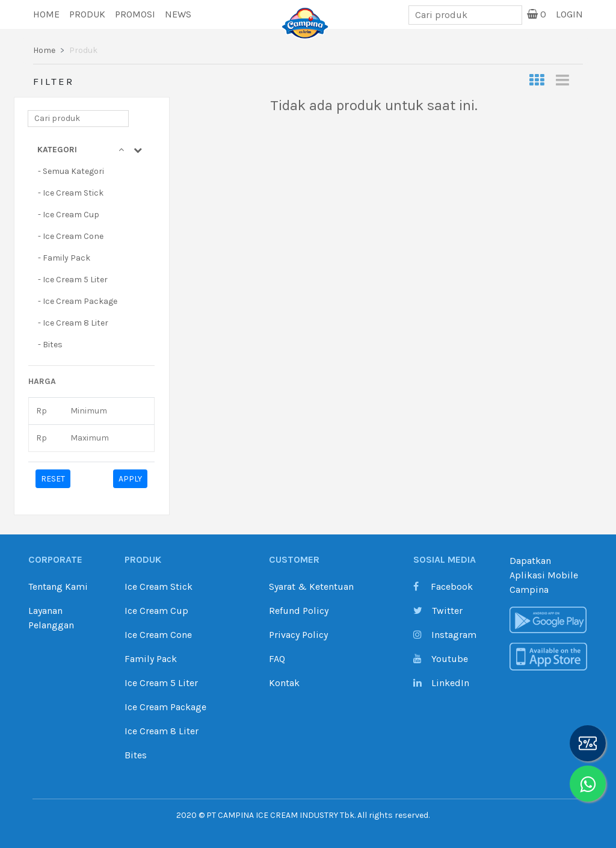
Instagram (445, 635)
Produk (87, 14)
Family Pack (151, 659)
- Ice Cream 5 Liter (73, 280)
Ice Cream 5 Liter (161, 683)
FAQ (277, 659)
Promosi (135, 14)
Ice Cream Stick (159, 586)
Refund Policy (299, 611)
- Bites (50, 345)
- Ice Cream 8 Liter (73, 323)
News (178, 14)
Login (569, 14)
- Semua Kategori (71, 171)
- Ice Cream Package (78, 301)
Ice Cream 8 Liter (162, 731)
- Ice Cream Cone (71, 236)
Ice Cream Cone (158, 635)
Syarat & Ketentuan (311, 586)
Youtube (441, 659)
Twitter (438, 611)
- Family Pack (64, 258)
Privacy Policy (298, 635)
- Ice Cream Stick (71, 193)
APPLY (130, 479)
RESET (53, 479)
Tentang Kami (58, 586)
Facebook (443, 586)
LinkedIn (441, 683)
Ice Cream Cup (156, 611)
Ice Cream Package (165, 707)
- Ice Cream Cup (69, 215)
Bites (136, 755)
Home (46, 14)
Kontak (284, 683)
